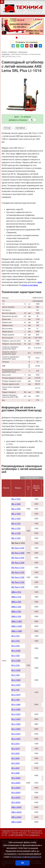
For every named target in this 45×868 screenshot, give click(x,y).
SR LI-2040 (15, 773)
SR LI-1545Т (16, 719)
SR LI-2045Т (16, 788)
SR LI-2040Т (16, 778)
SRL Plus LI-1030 (18, 553)
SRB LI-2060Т (17, 807)
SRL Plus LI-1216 (18, 568)
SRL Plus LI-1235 (18, 587)
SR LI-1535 (15, 675)
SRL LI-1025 (16, 504)
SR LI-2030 (15, 758)
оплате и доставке (30, 285)
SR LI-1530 (15, 656)
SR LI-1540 (15, 700)
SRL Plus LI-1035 (18, 563)
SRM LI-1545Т (17, 626)
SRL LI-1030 (16, 509)
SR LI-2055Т (16, 803)
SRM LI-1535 (16, 617)
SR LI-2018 (15, 749)
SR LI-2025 (15, 754)
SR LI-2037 (15, 768)
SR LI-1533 (15, 665)
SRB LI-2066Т (17, 817)
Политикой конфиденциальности (26, 857)
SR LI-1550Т (16, 729)
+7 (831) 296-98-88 (16, 835)
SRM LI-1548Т (17, 631)
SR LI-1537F (16, 695)
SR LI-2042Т (16, 783)
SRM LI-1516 (16, 592)
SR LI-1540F (16, 705)
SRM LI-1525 (16, 602)
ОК (22, 863)
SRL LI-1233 (16, 538)
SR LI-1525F (16, 651)
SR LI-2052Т (16, 798)
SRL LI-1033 (16, 514)
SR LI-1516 (15, 636)
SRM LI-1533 (16, 612)
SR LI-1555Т (16, 739)
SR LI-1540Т (16, 710)
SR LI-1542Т (16, 714)
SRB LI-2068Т (17, 822)
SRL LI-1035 (16, 519)
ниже (40, 282)
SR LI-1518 (15, 641)
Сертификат (20, 128)
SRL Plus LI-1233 (18, 582)
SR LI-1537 (15, 690)
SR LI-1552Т (16, 734)
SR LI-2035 (15, 763)
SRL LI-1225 (16, 529)
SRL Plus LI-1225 (18, 573)
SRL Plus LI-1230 (18, 577)
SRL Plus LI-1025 (18, 548)
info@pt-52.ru (34, 835)
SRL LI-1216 (16, 524)
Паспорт (7, 128)
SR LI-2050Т (16, 793)
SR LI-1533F (16, 670)
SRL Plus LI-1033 (18, 558)
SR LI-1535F (16, 680)
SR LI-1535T (16, 685)
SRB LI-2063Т (17, 812)
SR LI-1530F (16, 661)
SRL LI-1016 (16, 499)
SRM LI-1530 (16, 607)
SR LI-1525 (15, 646)
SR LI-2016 (15, 744)
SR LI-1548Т (16, 724)
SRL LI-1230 (16, 533)
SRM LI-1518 (16, 597)
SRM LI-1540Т (17, 622)
